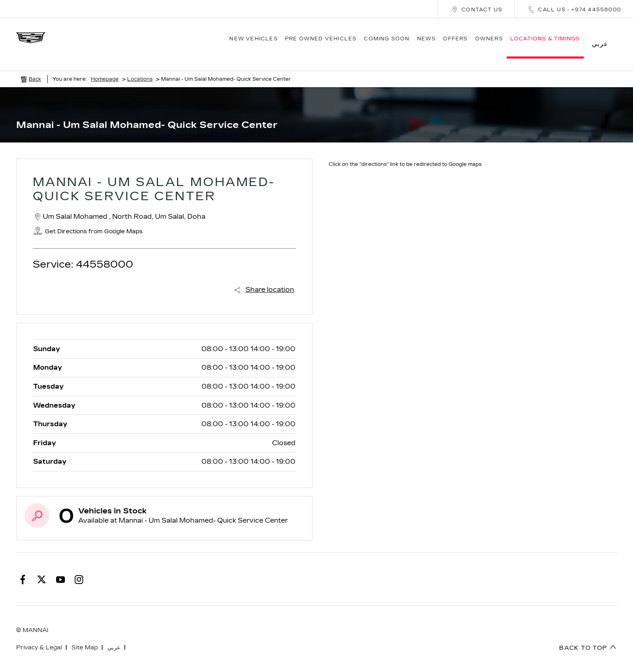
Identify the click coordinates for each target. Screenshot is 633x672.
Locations (140, 67)
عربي (114, 635)
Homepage (105, 67)
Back (35, 67)
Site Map (85, 635)
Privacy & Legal (39, 635)
